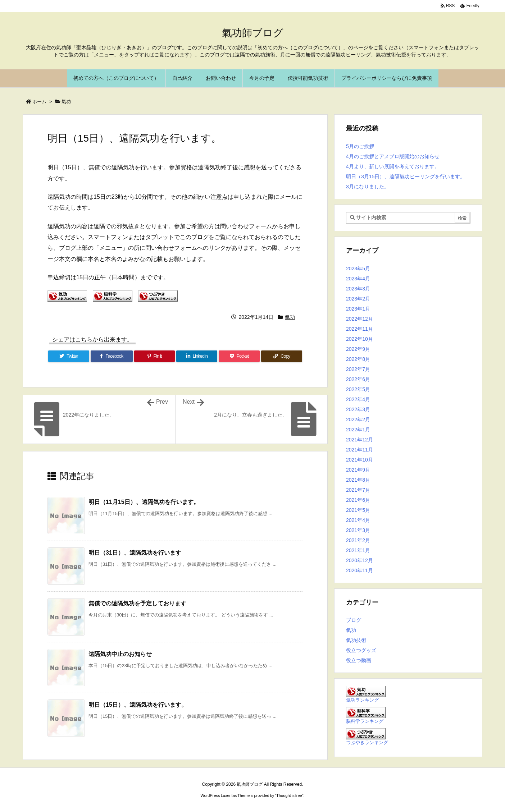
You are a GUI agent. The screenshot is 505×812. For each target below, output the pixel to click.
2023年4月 (358, 279)
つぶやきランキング (367, 743)
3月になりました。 (368, 187)
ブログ (354, 620)
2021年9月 (358, 470)
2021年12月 (360, 440)
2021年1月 (358, 550)
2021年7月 (358, 490)
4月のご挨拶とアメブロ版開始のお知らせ (393, 156)
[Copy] (282, 356)
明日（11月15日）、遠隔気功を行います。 (144, 502)
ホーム (39, 102)
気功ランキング (362, 700)
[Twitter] (69, 356)
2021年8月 (358, 480)
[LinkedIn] (197, 356)
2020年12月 (360, 560)
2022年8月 (358, 359)
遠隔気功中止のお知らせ (120, 654)
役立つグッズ (361, 650)
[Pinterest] (155, 356)
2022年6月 (358, 379)
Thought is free (289, 795)
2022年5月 (358, 389)
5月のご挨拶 (360, 146)
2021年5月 (358, 510)
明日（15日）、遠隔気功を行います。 (138, 705)
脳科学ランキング (365, 721)
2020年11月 (360, 570)
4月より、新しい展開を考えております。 (393, 166)
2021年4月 (358, 520)
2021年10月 (360, 460)
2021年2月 (358, 540)
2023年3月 (358, 289)
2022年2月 (358, 419)
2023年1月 (358, 309)
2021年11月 (360, 450)
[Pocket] (239, 356)
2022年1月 (358, 430)
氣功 (66, 102)
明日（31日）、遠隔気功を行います (135, 553)
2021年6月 (358, 500)
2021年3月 (358, 530)
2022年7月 (358, 369)
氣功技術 (356, 640)
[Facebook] (112, 356)
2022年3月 (358, 409)
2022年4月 (358, 399)
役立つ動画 (359, 660)
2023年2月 (358, 299)
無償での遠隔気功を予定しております (137, 603)
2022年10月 (360, 339)
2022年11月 (360, 329)
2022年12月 (360, 319)
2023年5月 (358, 269)
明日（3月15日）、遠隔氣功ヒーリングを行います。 (406, 176)
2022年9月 (358, 349)
